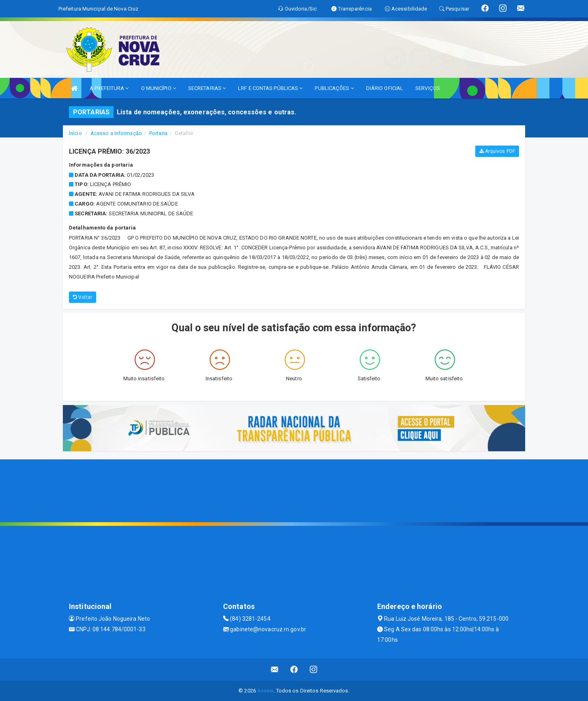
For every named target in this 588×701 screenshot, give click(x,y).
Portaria (158, 133)
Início (75, 133)
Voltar (83, 297)
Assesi (265, 691)
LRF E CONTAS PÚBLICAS (270, 88)
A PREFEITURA (109, 88)
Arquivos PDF (497, 151)
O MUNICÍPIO (159, 88)
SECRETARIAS (207, 88)
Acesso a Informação (116, 133)
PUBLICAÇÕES (334, 88)
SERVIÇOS (428, 88)
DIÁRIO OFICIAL (385, 88)
